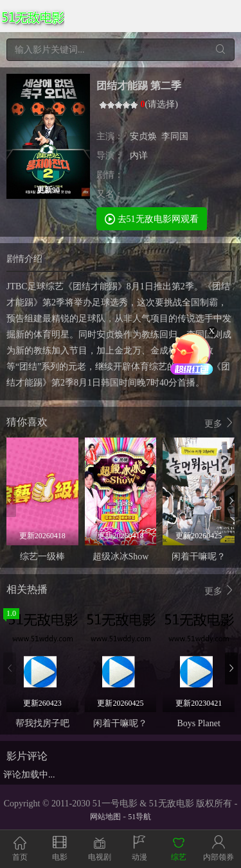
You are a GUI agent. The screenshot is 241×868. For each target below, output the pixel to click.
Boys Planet (199, 723)
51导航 (139, 817)
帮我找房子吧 (42, 723)
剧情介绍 (24, 259)
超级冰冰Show (121, 557)
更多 (220, 423)
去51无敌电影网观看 (152, 218)
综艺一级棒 (42, 557)
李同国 (175, 136)
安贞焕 (143, 136)
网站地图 (105, 817)
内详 (139, 156)
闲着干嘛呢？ (199, 557)
